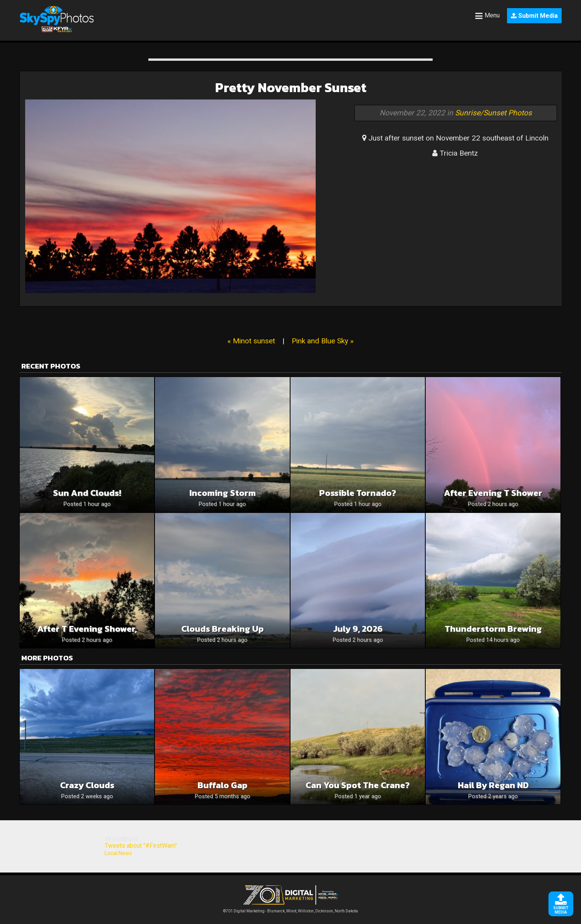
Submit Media (534, 16)
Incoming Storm (223, 493)
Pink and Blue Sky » (323, 341)
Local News (118, 853)
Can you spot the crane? (358, 785)
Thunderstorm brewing (493, 629)
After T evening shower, (87, 629)
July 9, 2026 (358, 629)
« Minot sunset (251, 341)
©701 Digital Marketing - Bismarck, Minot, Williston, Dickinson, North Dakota (290, 909)
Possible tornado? (358, 493)
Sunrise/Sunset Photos (493, 113)
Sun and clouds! (87, 493)
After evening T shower (493, 493)
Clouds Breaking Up (223, 629)
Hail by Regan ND (493, 785)
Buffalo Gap (223, 785)
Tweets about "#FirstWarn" (141, 846)
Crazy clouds (87, 785)
